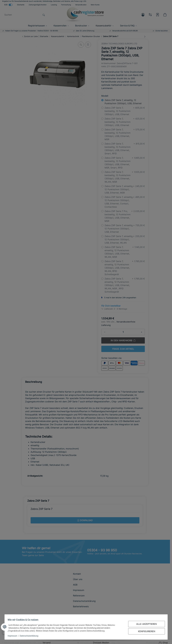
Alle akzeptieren (145, 624)
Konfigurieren (145, 631)
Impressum (14, 636)
